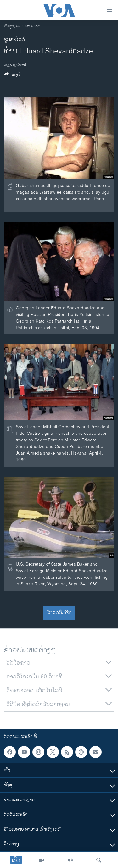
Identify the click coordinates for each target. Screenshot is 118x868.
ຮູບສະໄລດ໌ (14, 40)
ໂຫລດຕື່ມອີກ (59, 613)
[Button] (12, 76)
